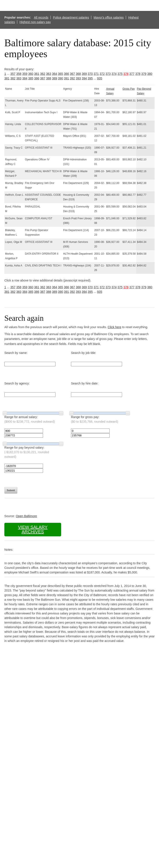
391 (67, 78)
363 (49, 74)
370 (90, 74)
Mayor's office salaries (109, 17)
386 (37, 78)
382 (13, 78)
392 (72, 78)
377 (132, 74)
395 (90, 78)
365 (60, 74)
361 (37, 74)
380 (150, 74)
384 (25, 78)
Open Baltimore (26, 516)
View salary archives (33, 529)
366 (67, 74)
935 (99, 78)
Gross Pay (129, 89)
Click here (114, 327)
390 (60, 78)
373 (108, 74)
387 (43, 78)
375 (120, 74)
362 (43, 74)
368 (78, 74)
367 (72, 74)
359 (25, 74)
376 (126, 74)
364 (54, 74)
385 (31, 78)
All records (41, 17)
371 (96, 74)
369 (84, 74)
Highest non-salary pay (35, 22)
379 (144, 74)
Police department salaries (71, 17)
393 (78, 78)
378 (138, 74)
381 (7, 78)
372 (102, 74)
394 (84, 78)
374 (114, 74)
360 (31, 74)
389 (54, 78)
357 (13, 74)
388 (49, 78)
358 (19, 74)
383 (19, 78)
